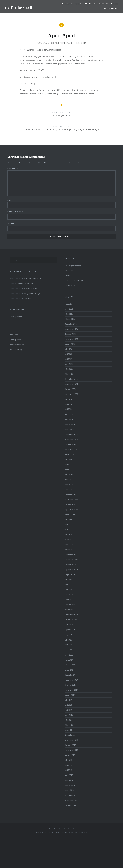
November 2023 (71, 439)
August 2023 (70, 454)
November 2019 (71, 680)
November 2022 (71, 499)
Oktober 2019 (70, 685)
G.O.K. (79, 4)
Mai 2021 (68, 590)
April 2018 (69, 775)
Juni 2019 (68, 705)
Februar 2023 (70, 484)
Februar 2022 (70, 544)
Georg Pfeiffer (59, 43)
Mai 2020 (68, 650)
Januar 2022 (69, 550)
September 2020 (71, 630)
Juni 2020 (68, 645)
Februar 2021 (70, 605)
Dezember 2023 (71, 434)
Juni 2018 (68, 765)
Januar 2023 (69, 489)
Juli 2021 (68, 580)
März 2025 (69, 369)
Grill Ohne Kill (19, 8)
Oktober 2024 (70, 389)
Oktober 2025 (70, 334)
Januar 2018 (69, 790)
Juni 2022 (68, 524)
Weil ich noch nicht (31, 288)
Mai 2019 (68, 710)
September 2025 (71, 339)
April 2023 (69, 474)
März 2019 (69, 720)
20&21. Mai (69, 271)
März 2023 (69, 479)
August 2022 (70, 514)
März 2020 (69, 660)
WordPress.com (81, 832)
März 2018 (69, 780)
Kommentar (14, 168)
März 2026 (69, 314)
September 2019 (71, 690)
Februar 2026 (70, 319)
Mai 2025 (68, 359)
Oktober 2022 (70, 504)
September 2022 (71, 509)
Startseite (67, 4)
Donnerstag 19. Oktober (27, 283)
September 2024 (71, 394)
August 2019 (70, 695)
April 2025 (69, 364)
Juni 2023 (68, 464)
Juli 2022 (68, 519)
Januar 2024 (69, 429)
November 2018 (71, 740)
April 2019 (69, 715)
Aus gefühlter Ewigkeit (33, 293)
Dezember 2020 (71, 615)
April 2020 (69, 655)
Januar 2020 (69, 670)
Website (11, 224)
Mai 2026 (68, 304)
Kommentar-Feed (17, 345)
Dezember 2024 (71, 379)
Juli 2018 (68, 760)
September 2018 (71, 750)
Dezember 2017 (71, 795)
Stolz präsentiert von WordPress (48, 832)
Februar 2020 (70, 665)
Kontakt (103, 4)
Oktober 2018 (70, 745)
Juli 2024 (68, 399)
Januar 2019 (69, 730)
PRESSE (115, 4)
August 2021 (70, 575)
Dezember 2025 (71, 324)
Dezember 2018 (71, 735)
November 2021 (71, 560)
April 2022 (69, 534)
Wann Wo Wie (111, 8)
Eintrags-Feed (15, 340)
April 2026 (69, 309)
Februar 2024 (70, 424)
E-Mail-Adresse (15, 212)
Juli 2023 (68, 459)
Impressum (90, 4)
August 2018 (70, 755)
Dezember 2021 (71, 555)
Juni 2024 (68, 404)
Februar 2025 (70, 374)
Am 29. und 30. (70, 286)
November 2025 (71, 329)
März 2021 (69, 600)
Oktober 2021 (70, 565)
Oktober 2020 (70, 625)
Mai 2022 (68, 529)
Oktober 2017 (70, 805)
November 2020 (71, 620)
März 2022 (69, 539)
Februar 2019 (70, 725)
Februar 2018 (70, 785)
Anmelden (14, 335)
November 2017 (71, 800)
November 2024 (71, 384)
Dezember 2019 (71, 675)
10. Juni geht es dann (73, 266)
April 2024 (69, 414)
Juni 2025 (68, 354)
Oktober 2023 (70, 444)
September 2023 (71, 449)
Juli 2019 (68, 700)
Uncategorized (16, 317)
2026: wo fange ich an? (33, 278)
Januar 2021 (69, 610)
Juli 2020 (68, 640)
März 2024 (69, 419)
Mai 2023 (68, 469)
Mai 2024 (68, 409)
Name (11, 200)
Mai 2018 (68, 770)
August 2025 (70, 344)
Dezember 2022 (71, 494)
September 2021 (71, 570)
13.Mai (67, 276)
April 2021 (69, 595)
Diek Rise (28, 298)
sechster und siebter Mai (74, 281)
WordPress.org (16, 350)
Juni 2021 (68, 585)
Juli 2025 (68, 349)
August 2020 (70, 635)
